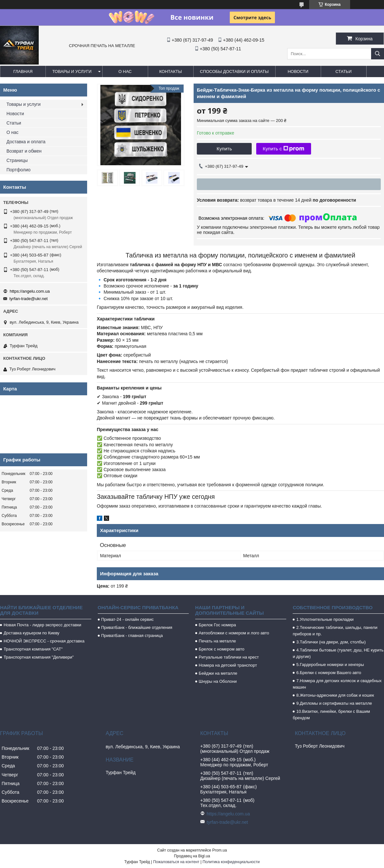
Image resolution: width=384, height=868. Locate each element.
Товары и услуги (72, 71)
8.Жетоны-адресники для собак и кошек (335, 695)
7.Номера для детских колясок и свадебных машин (337, 684)
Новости (298, 71)
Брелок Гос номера (217, 625)
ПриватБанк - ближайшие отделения (137, 627)
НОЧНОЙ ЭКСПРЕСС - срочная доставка (44, 641)
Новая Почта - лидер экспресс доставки (42, 625)
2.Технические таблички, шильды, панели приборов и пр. (335, 631)
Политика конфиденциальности (231, 862)
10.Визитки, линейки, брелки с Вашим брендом (331, 715)
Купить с (283, 149)
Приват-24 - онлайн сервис (128, 619)
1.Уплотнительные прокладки (325, 619)
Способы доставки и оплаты (234, 71)
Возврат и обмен (24, 151)
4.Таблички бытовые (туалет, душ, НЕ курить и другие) (338, 653)
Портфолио (19, 170)
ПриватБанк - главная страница (132, 636)
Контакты (170, 71)
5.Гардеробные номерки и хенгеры (330, 665)
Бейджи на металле (218, 673)
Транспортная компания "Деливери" (39, 657)
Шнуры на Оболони (218, 681)
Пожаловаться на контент (176, 862)
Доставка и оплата (26, 142)
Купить (224, 149)
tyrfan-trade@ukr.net (29, 299)
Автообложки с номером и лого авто (234, 633)
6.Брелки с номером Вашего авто (329, 673)
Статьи (344, 71)
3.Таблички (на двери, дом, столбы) (331, 642)
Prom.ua (220, 850)
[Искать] (378, 54)
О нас (125, 71)
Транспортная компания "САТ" (33, 649)
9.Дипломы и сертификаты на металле (334, 703)
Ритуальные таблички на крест (229, 657)
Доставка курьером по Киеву (31, 633)
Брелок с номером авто (222, 649)
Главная (23, 71)
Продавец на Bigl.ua (192, 856)
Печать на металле (217, 641)
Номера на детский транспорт (228, 665)
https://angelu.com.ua (30, 291)
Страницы (17, 160)
